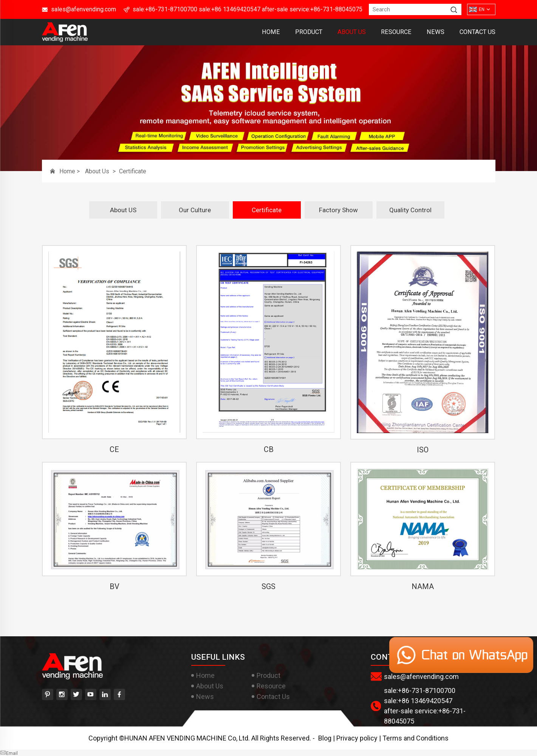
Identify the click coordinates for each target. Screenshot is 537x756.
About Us (352, 32)
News (436, 32)
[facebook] (119, 694)
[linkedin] (105, 694)
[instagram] (62, 694)
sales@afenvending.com (84, 9)
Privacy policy (357, 738)
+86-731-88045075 (336, 9)
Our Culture (195, 210)
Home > (70, 171)
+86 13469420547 (236, 9)
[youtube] (91, 694)
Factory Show (338, 210)
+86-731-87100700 (171, 9)
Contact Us (477, 32)
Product (309, 32)
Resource (396, 32)
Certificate (133, 171)
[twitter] (76, 694)
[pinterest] (48, 694)
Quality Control (410, 210)
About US (123, 210)
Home (271, 32)
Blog (325, 738)
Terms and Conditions (416, 738)
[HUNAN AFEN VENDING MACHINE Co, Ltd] (65, 39)
